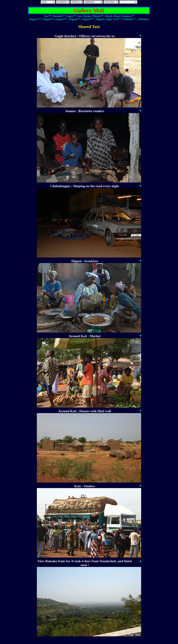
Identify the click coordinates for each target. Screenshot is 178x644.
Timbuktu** (129, 19)
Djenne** (98, 16)
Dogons (100, 19)
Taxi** (47, 16)
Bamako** (59, 16)
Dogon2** (48, 19)
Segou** (71, 16)
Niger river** (113, 19)
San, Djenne (84, 16)
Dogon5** (88, 19)
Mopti (109, 16)
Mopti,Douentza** (124, 16)
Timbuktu (143, 19)
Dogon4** (75, 19)
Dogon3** (62, 19)
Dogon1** (35, 19)
